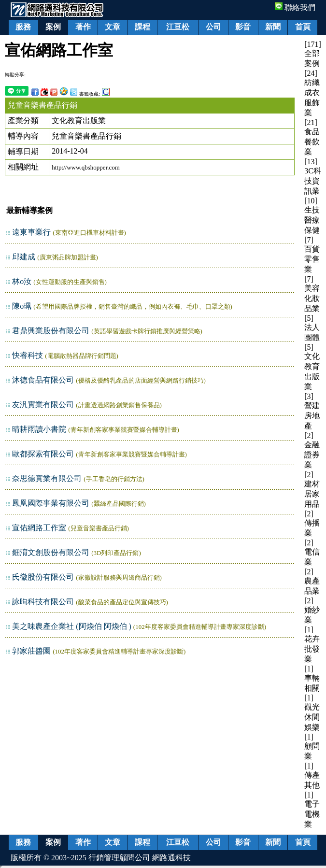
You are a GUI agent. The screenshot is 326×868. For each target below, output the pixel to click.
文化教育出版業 (79, 121)
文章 (113, 27)
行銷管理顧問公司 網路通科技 (140, 858)
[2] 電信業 (312, 552)
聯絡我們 (295, 7)
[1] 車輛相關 (312, 678)
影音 (243, 27)
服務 (23, 27)
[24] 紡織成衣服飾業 (312, 93)
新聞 (273, 27)
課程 (142, 27)
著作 (83, 27)
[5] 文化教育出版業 (312, 367)
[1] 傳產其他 (312, 776)
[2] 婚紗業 (312, 610)
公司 (213, 27)
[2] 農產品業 (312, 581)
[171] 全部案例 (313, 54)
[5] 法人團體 (312, 328)
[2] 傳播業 (312, 523)
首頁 (303, 27)
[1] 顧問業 (312, 747)
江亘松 (178, 27)
